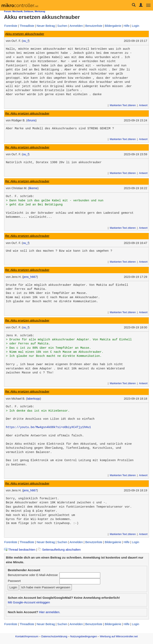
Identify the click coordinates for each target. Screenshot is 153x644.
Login (136, 26)
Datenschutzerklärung (54, 636)
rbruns (31, 120)
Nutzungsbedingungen (84, 636)
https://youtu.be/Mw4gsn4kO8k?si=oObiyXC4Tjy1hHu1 (48, 427)
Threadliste (27, 26)
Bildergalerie (113, 26)
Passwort (14, 581)
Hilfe (127, 26)
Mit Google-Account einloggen (29, 602)
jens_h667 (30, 277)
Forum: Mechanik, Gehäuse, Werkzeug (25, 11)
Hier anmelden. (50, 612)
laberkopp (33, 399)
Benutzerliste (94, 26)
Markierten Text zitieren (123, 105)
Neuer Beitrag (46, 26)
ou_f (26, 41)
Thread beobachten (20, 550)
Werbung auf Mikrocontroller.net (119, 636)
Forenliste (11, 26)
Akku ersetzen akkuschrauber (25, 34)
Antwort (143, 105)
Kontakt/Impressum (27, 636)
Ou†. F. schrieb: (20, 196)
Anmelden (76, 26)
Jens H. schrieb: (20, 335)
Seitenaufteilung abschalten (59, 550)
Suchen (62, 26)
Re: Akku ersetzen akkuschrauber (27, 113)
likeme (33, 188)
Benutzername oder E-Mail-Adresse (33, 575)
